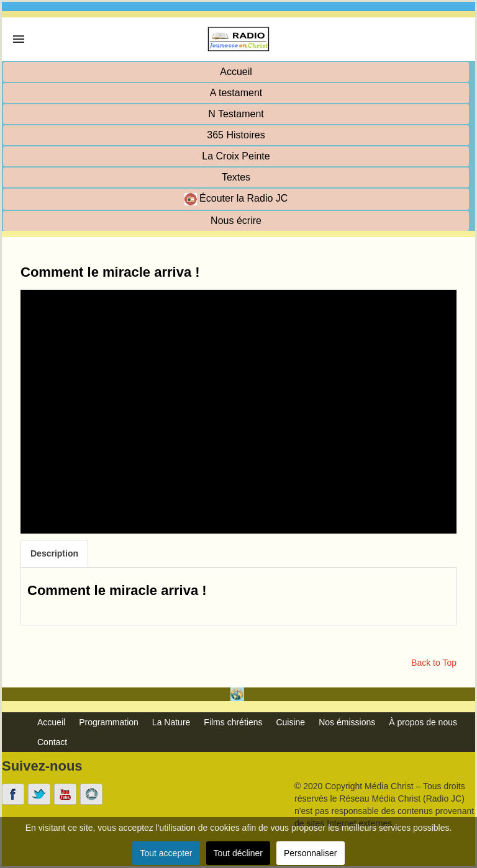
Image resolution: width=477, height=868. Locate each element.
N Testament (236, 114)
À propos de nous (423, 722)
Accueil (236, 72)
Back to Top (434, 663)
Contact (52, 742)
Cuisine (290, 722)
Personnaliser (311, 853)
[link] (19, 39)
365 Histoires (236, 135)
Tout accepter (166, 853)
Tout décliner (238, 853)
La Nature (171, 722)
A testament (236, 93)
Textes (236, 177)
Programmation (109, 722)
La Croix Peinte (236, 156)
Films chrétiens (233, 722)
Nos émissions (347, 722)
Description (54, 553)
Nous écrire (236, 221)
